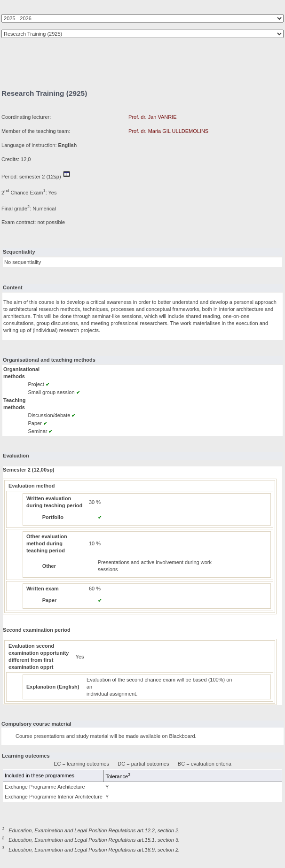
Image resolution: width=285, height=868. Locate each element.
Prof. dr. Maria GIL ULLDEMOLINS (168, 131)
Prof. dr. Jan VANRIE (153, 117)
